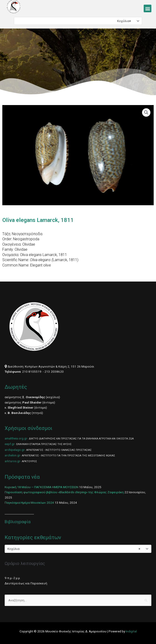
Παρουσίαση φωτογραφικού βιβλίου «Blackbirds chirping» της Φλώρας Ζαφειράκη (64, 492)
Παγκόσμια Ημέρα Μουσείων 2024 (29, 503)
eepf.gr (10, 444)
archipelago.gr (15, 450)
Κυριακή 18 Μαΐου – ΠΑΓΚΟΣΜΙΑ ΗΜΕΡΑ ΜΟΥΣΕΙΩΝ (41, 487)
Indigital (131, 631)
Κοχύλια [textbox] (124, 21)
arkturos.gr (12, 461)
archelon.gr (12, 455)
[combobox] (78, 21)
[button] (148, 8)
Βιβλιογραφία (18, 522)
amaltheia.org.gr (16, 438)
